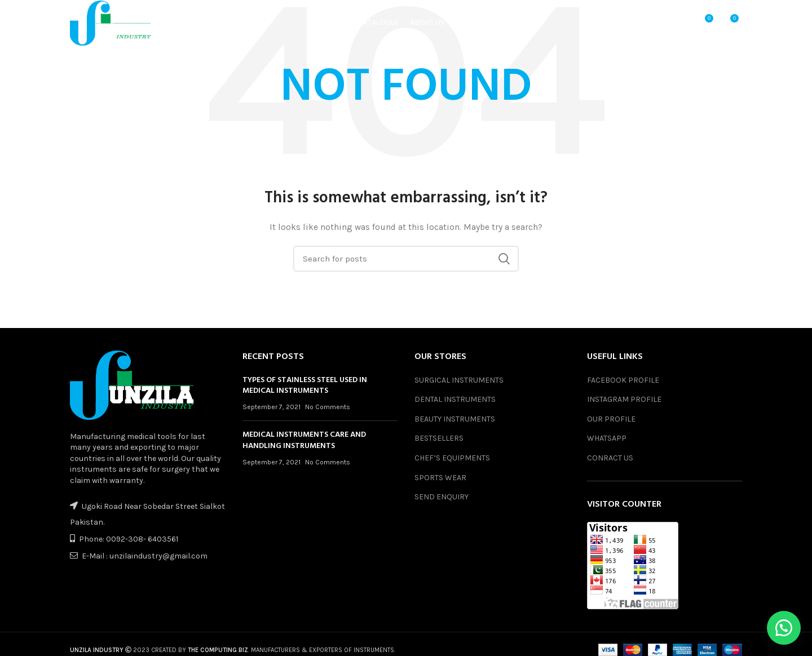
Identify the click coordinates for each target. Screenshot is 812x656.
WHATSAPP (607, 438)
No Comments (328, 407)
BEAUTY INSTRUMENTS (455, 419)
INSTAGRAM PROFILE (624, 399)
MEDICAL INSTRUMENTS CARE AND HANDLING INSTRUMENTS (304, 440)
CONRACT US (610, 458)
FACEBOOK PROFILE (623, 380)
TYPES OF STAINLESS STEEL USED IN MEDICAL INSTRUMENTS (305, 386)
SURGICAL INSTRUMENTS (459, 380)
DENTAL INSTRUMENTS (455, 399)
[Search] (406, 259)
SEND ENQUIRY (442, 497)
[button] (784, 628)
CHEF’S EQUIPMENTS (452, 458)
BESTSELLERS (439, 438)
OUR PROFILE (611, 419)
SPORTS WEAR (440, 478)
